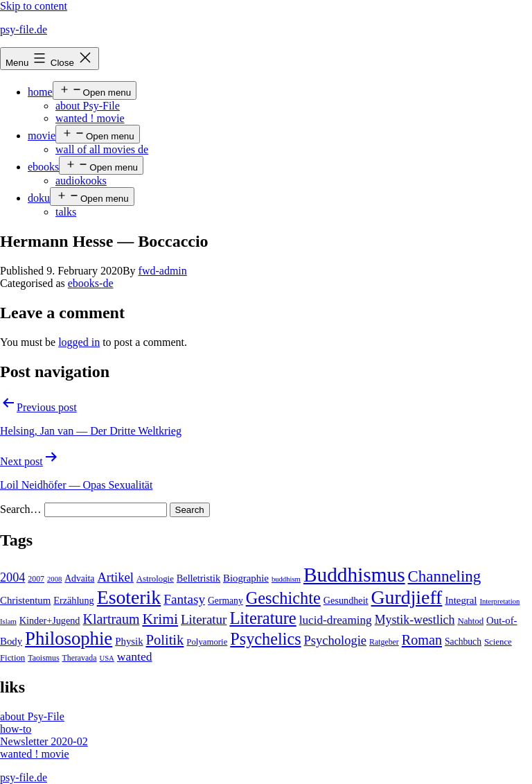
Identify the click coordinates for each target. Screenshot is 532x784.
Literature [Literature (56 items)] (263, 618)
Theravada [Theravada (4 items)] (80, 658)
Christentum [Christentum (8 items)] (25, 600)
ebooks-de (91, 283)
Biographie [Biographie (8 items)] (246, 578)
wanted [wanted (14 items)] (135, 656)
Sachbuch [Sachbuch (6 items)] (463, 642)
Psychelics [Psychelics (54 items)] (265, 639)
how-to (16, 729)
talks (66, 212)
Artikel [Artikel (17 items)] (115, 577)
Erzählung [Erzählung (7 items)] (73, 600)
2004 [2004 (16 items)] (12, 577)
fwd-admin (163, 271)
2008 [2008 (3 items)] (54, 579)
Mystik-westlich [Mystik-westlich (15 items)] (415, 620)
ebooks (43, 167)
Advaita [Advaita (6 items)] (79, 578)
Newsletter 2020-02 (44, 741)
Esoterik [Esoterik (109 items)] (129, 597)
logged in (79, 342)
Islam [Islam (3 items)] (8, 621)
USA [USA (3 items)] (106, 658)
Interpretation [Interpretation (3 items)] (499, 601)
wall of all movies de (102, 149)
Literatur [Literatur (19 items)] (204, 619)
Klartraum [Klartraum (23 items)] (111, 619)
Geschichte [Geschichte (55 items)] (283, 598)
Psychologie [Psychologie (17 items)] (335, 641)
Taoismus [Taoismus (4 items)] (43, 658)
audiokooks (81, 181)
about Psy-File (88, 106)
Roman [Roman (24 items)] (422, 640)
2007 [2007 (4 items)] (36, 579)
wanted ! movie (90, 118)
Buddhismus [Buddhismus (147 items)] (354, 575)
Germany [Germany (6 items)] (225, 601)
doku (39, 198)
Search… (21, 509)
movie (42, 136)
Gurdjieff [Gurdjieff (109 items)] (407, 597)
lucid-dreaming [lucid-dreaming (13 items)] (336, 620)
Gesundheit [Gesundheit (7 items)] (346, 600)
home (40, 92)
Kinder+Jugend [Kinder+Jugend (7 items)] (50, 620)
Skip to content (34, 6)
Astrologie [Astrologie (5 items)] (155, 579)
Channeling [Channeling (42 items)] (445, 576)
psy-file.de (24, 29)
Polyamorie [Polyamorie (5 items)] (207, 642)
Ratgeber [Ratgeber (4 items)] (384, 642)
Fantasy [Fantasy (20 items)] (184, 599)
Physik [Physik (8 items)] (129, 641)
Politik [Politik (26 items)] (165, 640)
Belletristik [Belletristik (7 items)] (198, 578)
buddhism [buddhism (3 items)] (286, 579)
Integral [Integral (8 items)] (461, 600)
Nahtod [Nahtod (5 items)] (470, 621)
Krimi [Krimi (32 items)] (160, 619)
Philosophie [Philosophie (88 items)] (69, 638)
